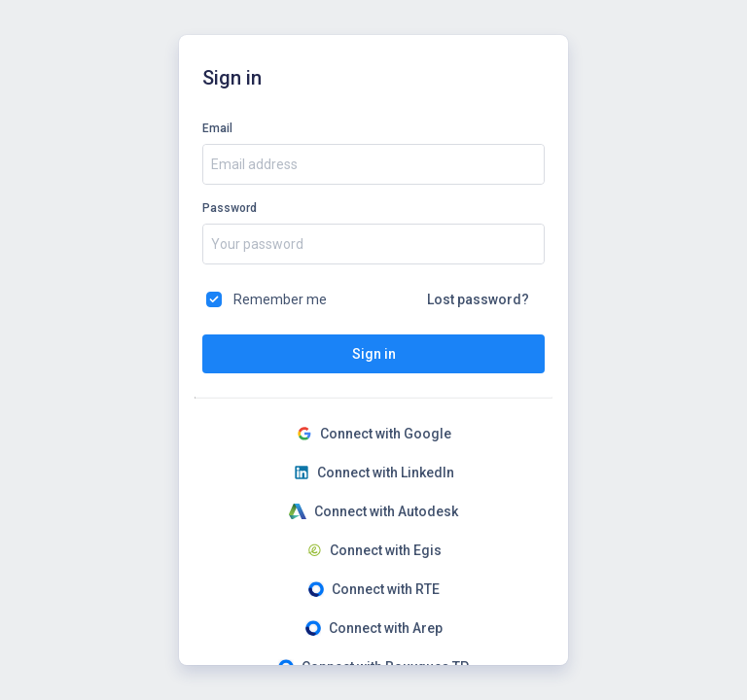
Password (230, 208)
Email (217, 128)
